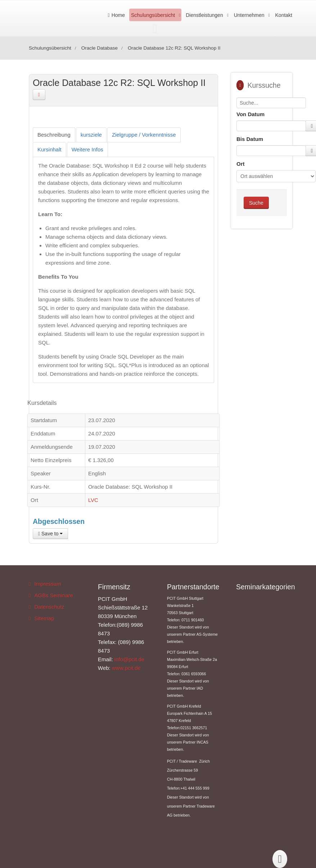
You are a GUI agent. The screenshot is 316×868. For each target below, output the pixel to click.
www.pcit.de (126, 668)
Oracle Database (100, 48)
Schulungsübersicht (153, 15)
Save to (50, 534)
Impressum (48, 584)
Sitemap (44, 618)
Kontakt (284, 15)
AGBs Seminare (54, 595)
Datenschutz (49, 607)
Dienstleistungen (204, 15)
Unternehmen (249, 15)
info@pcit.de (130, 659)
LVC (93, 500)
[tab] (54, 135)
